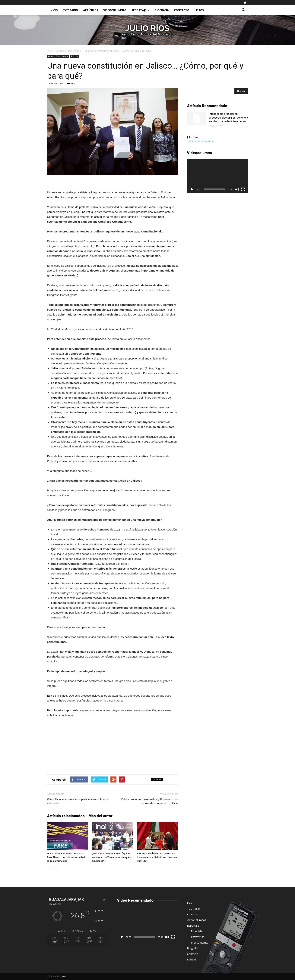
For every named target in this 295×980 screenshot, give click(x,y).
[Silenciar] (237, 189)
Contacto (182, 10)
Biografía (162, 10)
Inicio (54, 10)
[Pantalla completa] (243, 189)
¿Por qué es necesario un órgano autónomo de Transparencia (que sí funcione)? (112, 857)
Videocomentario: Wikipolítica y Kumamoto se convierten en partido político (149, 801)
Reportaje (140, 10)
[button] (243, 10)
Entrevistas (198, 937)
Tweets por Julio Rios (200, 141)
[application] (217, 176)
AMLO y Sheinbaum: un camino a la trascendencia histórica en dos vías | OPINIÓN (157, 857)
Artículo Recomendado (69, 51)
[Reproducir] (192, 189)
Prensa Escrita (200, 943)
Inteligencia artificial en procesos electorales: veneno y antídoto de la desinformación (228, 118)
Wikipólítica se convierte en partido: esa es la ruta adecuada (78, 801)
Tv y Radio (70, 10)
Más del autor (100, 816)
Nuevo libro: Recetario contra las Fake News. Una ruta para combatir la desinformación (67, 857)
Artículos (91, 10)
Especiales (197, 931)
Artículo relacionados (66, 816)
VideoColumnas (115, 10)
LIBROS (199, 10)
